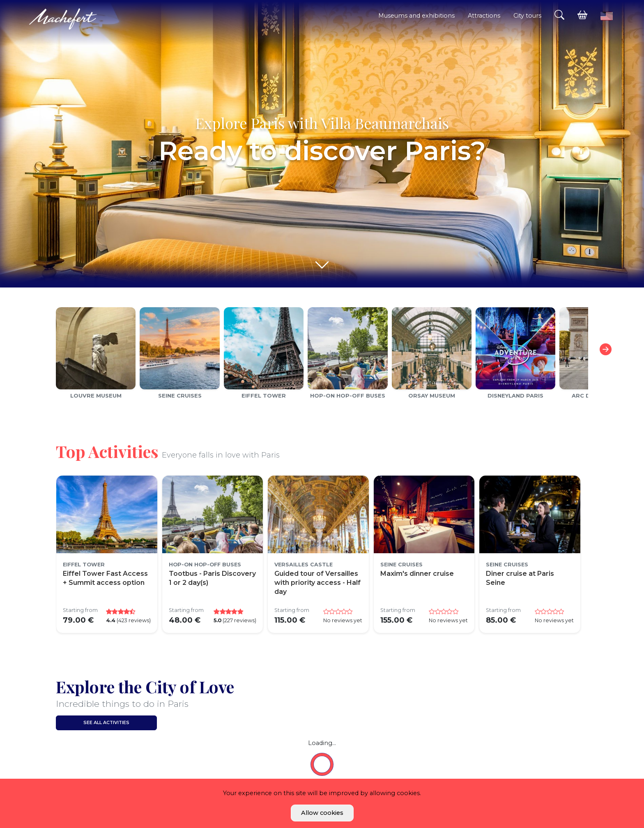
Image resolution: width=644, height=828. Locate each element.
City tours (527, 16)
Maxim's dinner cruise (417, 574)
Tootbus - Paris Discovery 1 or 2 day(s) (212, 578)
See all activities (106, 723)
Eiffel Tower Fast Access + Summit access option (105, 578)
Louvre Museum (96, 396)
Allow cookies (322, 813)
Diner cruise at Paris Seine (520, 578)
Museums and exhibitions (416, 16)
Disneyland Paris (515, 396)
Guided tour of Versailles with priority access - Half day (317, 583)
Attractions (484, 16)
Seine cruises (180, 396)
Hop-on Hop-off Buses (348, 396)
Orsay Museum (432, 396)
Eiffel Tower (264, 396)
